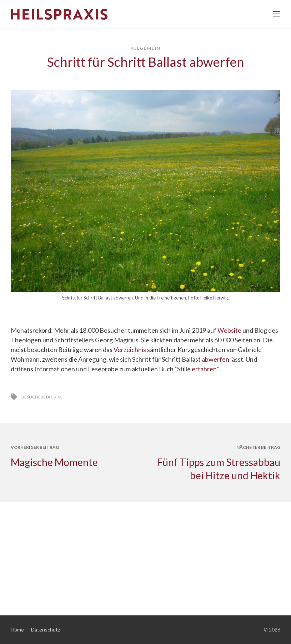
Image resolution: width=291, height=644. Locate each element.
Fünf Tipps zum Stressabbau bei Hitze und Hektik (219, 469)
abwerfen (215, 359)
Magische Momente (54, 462)
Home (17, 630)
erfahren (204, 369)
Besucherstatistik (42, 397)
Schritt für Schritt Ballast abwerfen (146, 62)
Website (229, 330)
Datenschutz (46, 630)
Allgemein (146, 48)
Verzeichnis (130, 350)
